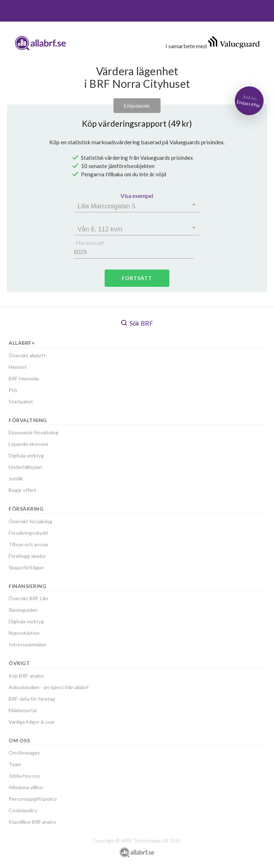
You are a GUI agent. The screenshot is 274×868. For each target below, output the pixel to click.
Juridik (16, 478)
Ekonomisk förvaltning (33, 432)
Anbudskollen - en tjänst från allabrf (49, 687)
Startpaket (21, 401)
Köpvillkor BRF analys (32, 822)
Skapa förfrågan (26, 567)
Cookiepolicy (23, 810)
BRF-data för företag (32, 699)
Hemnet (18, 367)
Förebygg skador (27, 556)
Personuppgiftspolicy (33, 799)
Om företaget (24, 753)
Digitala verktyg (26, 455)
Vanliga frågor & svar (32, 722)
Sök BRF (137, 323)
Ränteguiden (23, 610)
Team (15, 764)
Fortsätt (137, 278)
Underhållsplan (25, 467)
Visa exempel (137, 196)
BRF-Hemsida (24, 378)
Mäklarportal (23, 710)
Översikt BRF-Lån (28, 598)
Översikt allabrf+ (28, 355)
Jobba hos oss (24, 776)
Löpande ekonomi (28, 444)
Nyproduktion (24, 633)
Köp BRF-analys (26, 676)
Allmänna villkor (26, 787)
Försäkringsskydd (28, 533)
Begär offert (22, 490)
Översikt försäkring (30, 521)
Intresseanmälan (28, 644)
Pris (13, 390)
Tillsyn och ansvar (29, 544)
